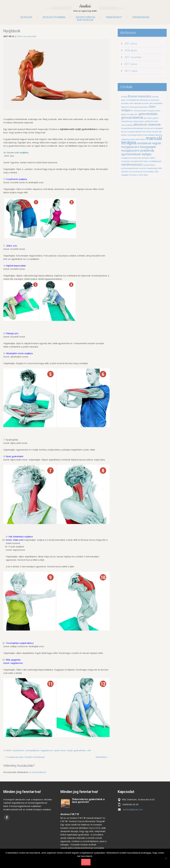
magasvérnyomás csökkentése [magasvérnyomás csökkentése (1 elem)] (133, 139)
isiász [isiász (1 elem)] (156, 121)
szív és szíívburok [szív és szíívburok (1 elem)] (136, 172)
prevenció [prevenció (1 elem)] (143, 168)
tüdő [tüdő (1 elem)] (156, 172)
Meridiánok (103, 757)
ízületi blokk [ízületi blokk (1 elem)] (143, 175)
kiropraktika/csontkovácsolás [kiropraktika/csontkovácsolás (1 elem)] (132, 128)
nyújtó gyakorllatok (76, 750)
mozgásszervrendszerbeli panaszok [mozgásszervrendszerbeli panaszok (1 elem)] (135, 158)
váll (89, 750)
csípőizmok (18, 750)
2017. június (131, 64)
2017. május (131, 71)
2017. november (133, 57)
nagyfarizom (47, 750)
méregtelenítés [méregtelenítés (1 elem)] (137, 161)
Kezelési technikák (54, 17)
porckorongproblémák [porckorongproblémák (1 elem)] (130, 168)
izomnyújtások (32, 750)
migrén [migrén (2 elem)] (157, 143)
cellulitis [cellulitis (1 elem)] (155, 97)
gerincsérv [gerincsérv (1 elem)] (148, 118)
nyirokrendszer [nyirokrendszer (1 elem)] (149, 165)
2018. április (131, 50)
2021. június (131, 44)
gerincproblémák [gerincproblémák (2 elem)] (132, 118)
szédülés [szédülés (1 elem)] (125, 172)
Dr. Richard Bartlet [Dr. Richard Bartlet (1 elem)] (139, 111)
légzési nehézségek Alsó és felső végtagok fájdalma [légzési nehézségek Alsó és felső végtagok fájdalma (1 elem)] (142, 135)
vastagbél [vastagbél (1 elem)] (125, 175)
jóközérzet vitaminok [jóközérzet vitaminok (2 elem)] (147, 125)
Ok (86, 862)
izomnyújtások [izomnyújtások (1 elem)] (127, 125)
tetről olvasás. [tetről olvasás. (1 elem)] (149, 172)
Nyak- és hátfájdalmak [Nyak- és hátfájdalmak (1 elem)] (152, 161)
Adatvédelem (85, 20)
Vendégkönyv (114, 17)
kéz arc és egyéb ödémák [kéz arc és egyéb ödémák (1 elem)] (131, 132)
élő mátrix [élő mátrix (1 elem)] (133, 175)
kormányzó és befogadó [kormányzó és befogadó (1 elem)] (153, 128)
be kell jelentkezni (38, 772)
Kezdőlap (26, 17)
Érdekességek (141, 17)
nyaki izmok (60, 750)
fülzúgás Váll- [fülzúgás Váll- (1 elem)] (132, 114)
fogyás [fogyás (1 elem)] (124, 114)
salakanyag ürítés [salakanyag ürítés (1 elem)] (155, 168)
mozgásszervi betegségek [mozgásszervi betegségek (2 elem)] (139, 147)
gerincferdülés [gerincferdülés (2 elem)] (148, 114)
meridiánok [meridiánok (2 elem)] (144, 143)
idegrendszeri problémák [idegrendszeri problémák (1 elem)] (143, 121)
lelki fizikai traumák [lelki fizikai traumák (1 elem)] (150, 132)
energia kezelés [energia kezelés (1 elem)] (154, 111)
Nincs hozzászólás (27, 36)
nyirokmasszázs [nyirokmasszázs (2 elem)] (132, 165)
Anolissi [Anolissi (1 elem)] (124, 97)
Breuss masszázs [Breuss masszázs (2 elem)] (140, 96)
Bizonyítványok (86, 17)
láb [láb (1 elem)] (160, 132)
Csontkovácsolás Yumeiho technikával (24, 757)
